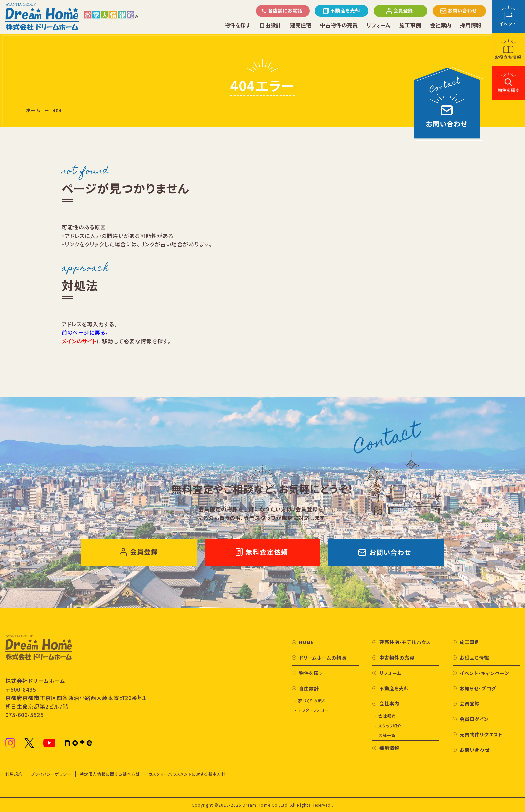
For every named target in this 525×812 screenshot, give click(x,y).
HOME (306, 642)
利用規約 (14, 774)
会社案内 (441, 25)
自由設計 (270, 25)
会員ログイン (474, 719)
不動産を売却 (394, 688)
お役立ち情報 (474, 658)
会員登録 (470, 703)
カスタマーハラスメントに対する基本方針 (187, 774)
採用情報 (471, 25)
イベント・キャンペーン (484, 673)
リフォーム (379, 25)
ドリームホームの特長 (323, 658)
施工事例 (410, 25)
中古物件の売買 (339, 25)
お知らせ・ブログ (478, 688)
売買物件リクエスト (481, 734)
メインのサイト (79, 341)
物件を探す (238, 25)
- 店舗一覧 (385, 735)
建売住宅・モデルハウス (405, 642)
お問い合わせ (475, 750)
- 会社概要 (385, 716)
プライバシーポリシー (51, 774)
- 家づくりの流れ (311, 701)
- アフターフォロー (312, 710)
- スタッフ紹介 (388, 725)
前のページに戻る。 (85, 332)
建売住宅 (301, 25)
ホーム (33, 110)
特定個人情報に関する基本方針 (110, 774)
